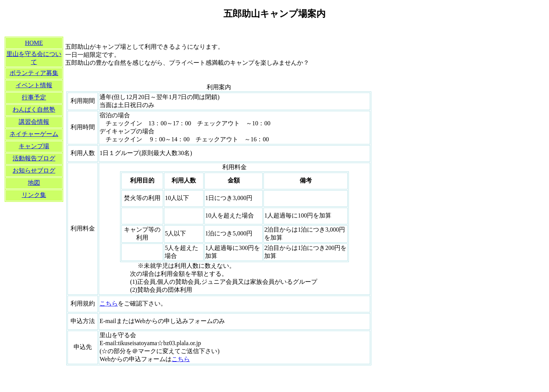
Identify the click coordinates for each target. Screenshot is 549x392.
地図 (34, 183)
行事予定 (34, 97)
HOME (34, 43)
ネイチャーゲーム (34, 134)
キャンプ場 (34, 146)
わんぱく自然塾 (34, 110)
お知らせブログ (34, 170)
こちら (109, 303)
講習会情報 (34, 122)
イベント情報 (34, 85)
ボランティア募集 (34, 73)
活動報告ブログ (34, 158)
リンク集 (34, 195)
